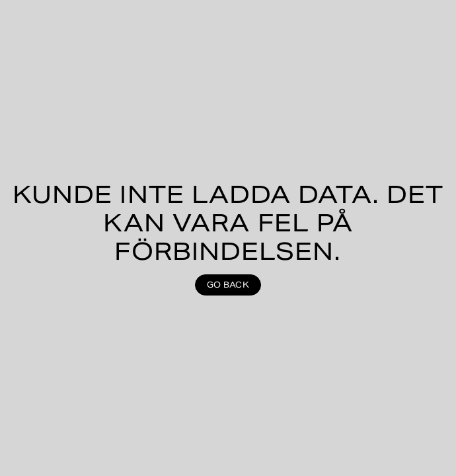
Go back (228, 285)
